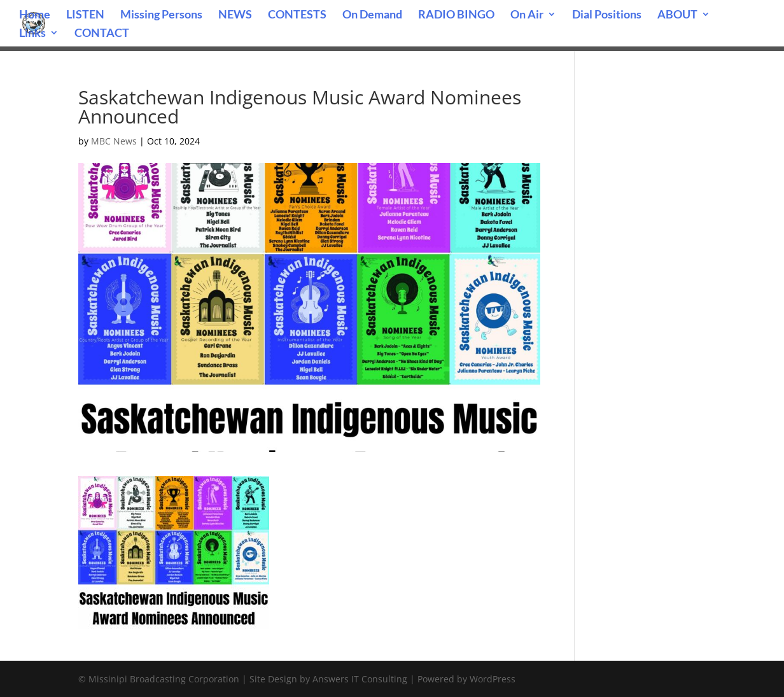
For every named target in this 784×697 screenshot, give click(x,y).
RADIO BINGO (456, 15)
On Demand (372, 15)
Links (32, 34)
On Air (527, 15)
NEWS (235, 15)
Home (35, 15)
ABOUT (677, 15)
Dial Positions (607, 15)
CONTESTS (297, 15)
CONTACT (102, 34)
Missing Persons (161, 15)
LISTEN (85, 15)
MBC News (114, 141)
